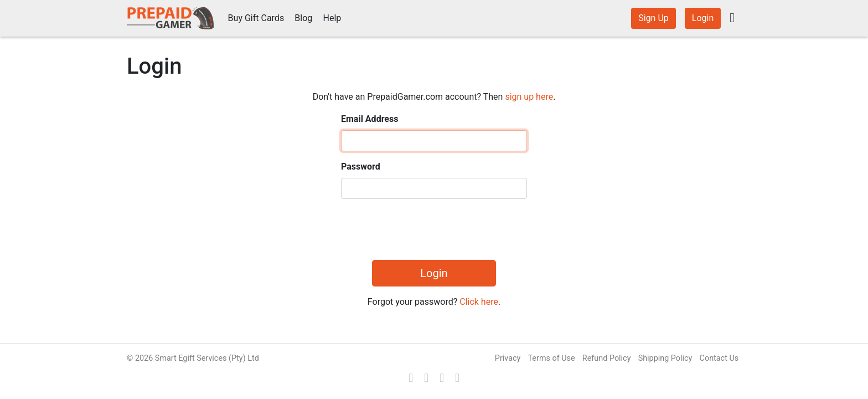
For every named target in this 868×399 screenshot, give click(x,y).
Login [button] (703, 18)
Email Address (370, 119)
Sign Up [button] (653, 18)
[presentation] (425, 229)
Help (332, 18)
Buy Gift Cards (256, 18)
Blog (303, 18)
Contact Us (719, 358)
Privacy (508, 358)
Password (361, 167)
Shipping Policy (665, 358)
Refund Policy (607, 358)
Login (434, 273)
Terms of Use (551, 358)
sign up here (529, 97)
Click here (479, 302)
